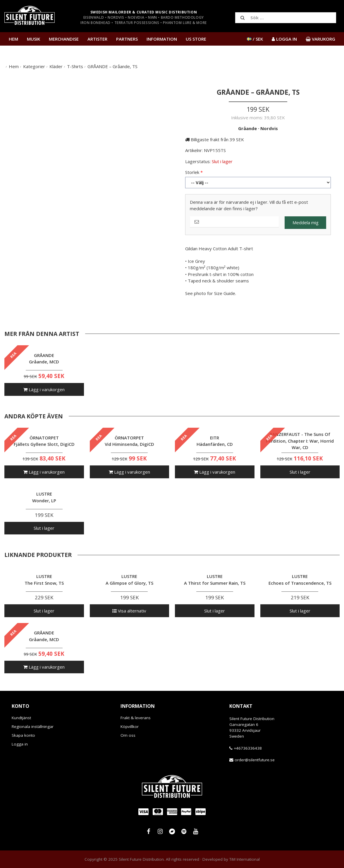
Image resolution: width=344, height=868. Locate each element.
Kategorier (34, 66)
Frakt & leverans (136, 718)
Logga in (20, 744)
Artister (97, 39)
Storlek (192, 172)
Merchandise (64, 39)
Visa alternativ (129, 611)
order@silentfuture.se (255, 760)
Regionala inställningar (33, 727)
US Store (196, 39)
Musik (33, 39)
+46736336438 (248, 748)
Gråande (247, 128)
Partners (127, 39)
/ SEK (255, 39)
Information (162, 39)
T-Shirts (75, 66)
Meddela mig (306, 222)
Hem (13, 39)
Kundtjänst (21, 718)
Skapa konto (23, 735)
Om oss (128, 735)
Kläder (56, 66)
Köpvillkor (130, 727)
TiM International (245, 859)
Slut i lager (300, 472)
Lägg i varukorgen (44, 389)
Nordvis (269, 128)
